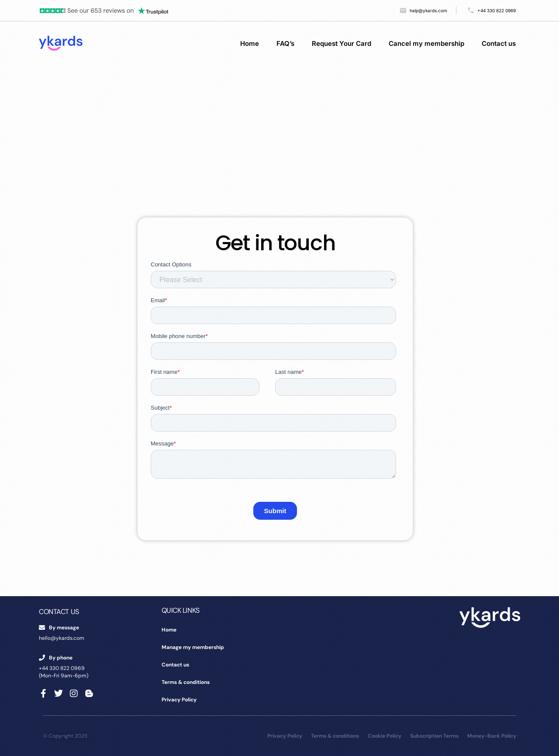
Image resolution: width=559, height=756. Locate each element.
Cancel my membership (426, 43)
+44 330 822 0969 (62, 668)
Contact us (499, 43)
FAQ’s (285, 43)
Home (250, 43)
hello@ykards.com (62, 638)
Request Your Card (342, 43)
